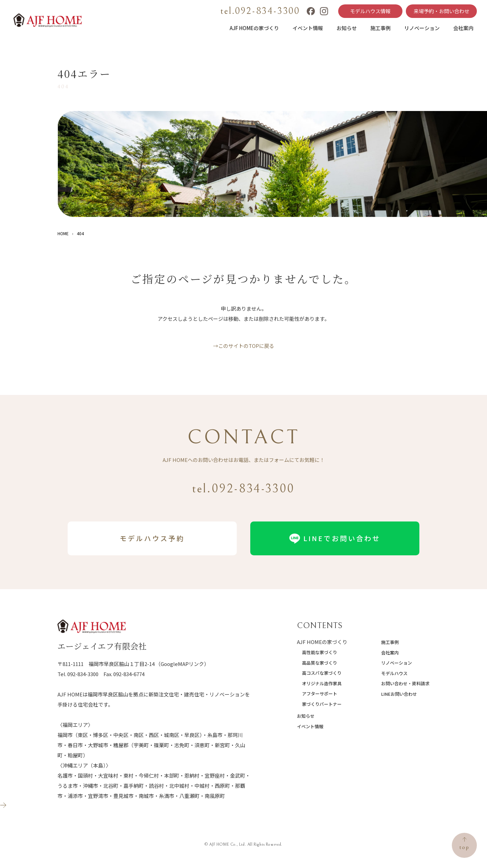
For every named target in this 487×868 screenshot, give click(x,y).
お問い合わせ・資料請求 (405, 683)
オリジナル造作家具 (322, 683)
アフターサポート (320, 694)
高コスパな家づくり (322, 673)
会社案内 (463, 28)
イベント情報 (308, 28)
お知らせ (347, 28)
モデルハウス (394, 673)
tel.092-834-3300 (260, 11)
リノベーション (422, 28)
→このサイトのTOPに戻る (244, 346)
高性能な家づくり (320, 652)
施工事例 (380, 28)
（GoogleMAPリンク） (182, 664)
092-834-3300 (83, 674)
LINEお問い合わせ (399, 694)
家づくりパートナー (322, 704)
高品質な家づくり (320, 663)
